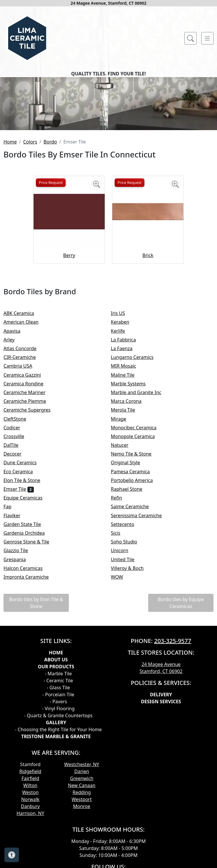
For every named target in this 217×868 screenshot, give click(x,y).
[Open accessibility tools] (12, 855)
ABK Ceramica (23, 390)
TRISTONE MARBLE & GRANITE (56, 814)
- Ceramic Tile (58, 758)
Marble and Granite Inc (141, 470)
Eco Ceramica (22, 548)
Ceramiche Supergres (31, 487)
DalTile (16, 522)
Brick (148, 332)
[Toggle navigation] (207, 38)
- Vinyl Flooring (58, 786)
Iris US (123, 390)
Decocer (16, 531)
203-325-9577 (173, 718)
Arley (13, 417)
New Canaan (82, 862)
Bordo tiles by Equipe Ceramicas (181, 680)
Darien (82, 848)
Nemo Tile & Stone (136, 531)
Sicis (119, 610)
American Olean (25, 399)
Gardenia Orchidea (28, 610)
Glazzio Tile (20, 628)
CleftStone (19, 496)
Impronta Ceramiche (30, 654)
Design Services (161, 779)
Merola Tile (127, 487)
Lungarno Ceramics (136, 434)
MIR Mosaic (127, 443)
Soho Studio (128, 619)
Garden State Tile (27, 601)
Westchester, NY (82, 842)
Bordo (50, 219)
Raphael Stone (131, 566)
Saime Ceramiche (134, 584)
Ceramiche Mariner (28, 470)
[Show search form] (190, 38)
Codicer (17, 504)
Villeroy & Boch (131, 645)
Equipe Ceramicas (28, 575)
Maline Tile (126, 452)
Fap (11, 584)
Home (10, 219)
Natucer (124, 522)
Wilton (30, 862)
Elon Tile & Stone (26, 557)
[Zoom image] (97, 261)
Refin (120, 575)
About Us (56, 737)
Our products (56, 744)
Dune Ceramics (24, 540)
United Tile (126, 636)
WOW (122, 654)
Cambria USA (22, 443)
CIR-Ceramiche (24, 434)
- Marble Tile (58, 751)
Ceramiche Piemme (29, 478)
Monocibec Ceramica (138, 504)
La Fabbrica (127, 417)
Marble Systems (132, 460)
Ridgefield (30, 848)
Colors (30, 219)
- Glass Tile (58, 765)
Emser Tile (19, 566)
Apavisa (16, 408)
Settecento (126, 601)
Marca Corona (130, 478)
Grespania (19, 636)
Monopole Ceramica (137, 513)
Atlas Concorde (24, 426)
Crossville (19, 513)
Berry (69, 332)
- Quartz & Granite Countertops (58, 793)
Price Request (51, 260)
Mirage (122, 496)
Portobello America (136, 557)
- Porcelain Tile (58, 772)
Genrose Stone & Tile (31, 619)
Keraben (124, 399)
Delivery (161, 772)
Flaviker (16, 592)
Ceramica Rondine (27, 460)
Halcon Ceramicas (27, 645)
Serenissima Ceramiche (140, 592)
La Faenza (126, 426)
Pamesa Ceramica (134, 548)
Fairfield (30, 855)
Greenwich (82, 855)
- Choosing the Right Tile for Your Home (58, 807)
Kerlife (122, 408)
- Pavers (58, 779)
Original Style (130, 540)
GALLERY (56, 800)
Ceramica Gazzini (26, 452)
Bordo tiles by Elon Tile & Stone (36, 680)
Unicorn (123, 628)
